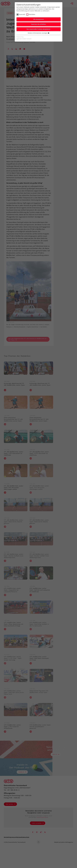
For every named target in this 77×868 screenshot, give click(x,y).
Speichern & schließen (39, 24)
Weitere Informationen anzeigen (38, 33)
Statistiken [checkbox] (32, 14)
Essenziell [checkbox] (22, 14)
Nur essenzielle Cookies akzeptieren (38, 29)
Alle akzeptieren (39, 19)
